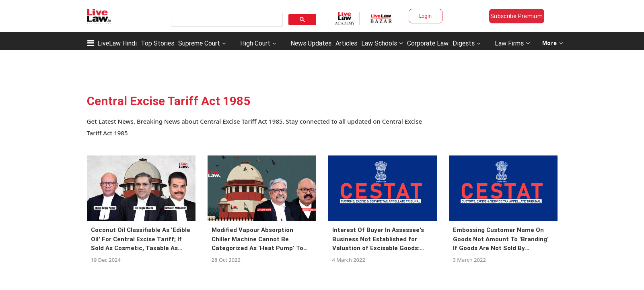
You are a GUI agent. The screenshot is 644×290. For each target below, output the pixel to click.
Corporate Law (428, 43)
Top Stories (157, 43)
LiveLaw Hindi (117, 43)
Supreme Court (199, 43)
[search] (226, 20)
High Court (255, 43)
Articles (346, 43)
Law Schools (382, 43)
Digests (464, 43)
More (553, 43)
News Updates (311, 43)
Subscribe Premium (516, 16)
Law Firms (512, 43)
